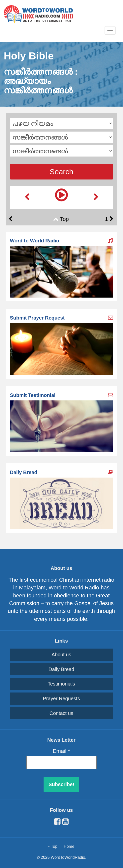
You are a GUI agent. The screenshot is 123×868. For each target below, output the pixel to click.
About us (61, 655)
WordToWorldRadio (68, 857)
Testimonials (61, 684)
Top (64, 219)
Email (61, 751)
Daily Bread (61, 669)
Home (69, 846)
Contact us (61, 713)
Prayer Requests (61, 698)
